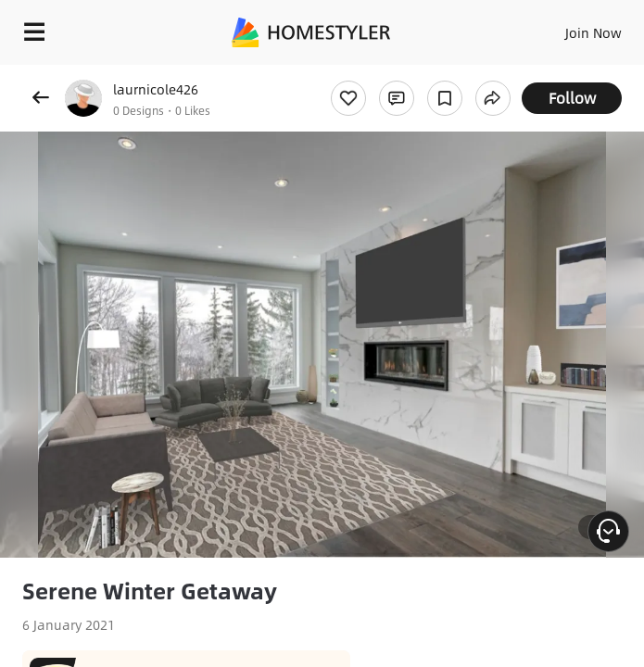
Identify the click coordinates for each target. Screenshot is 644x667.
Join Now (593, 32)
